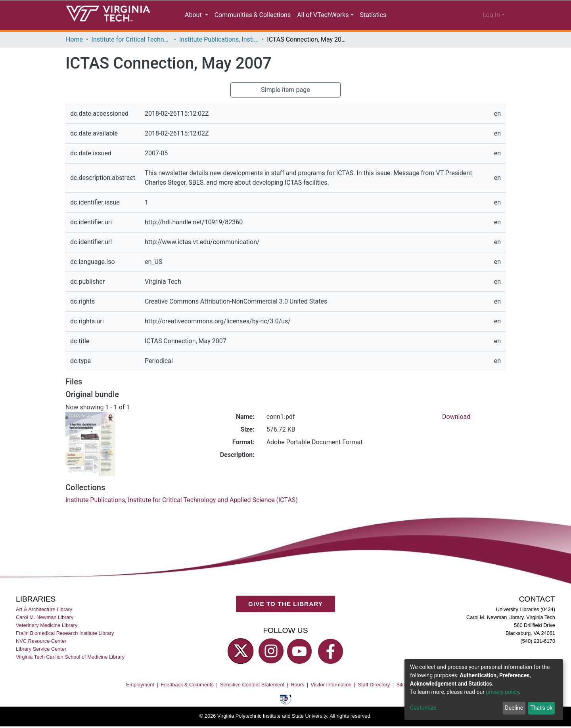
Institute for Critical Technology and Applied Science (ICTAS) (132, 40)
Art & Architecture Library (44, 609)
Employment (140, 685)
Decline (512, 708)
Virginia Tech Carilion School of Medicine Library (70, 657)
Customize (423, 708)
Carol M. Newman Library (45, 617)
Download (456, 417)
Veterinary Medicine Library (47, 625)
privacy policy (507, 692)
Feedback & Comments (187, 685)
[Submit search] (417, 15)
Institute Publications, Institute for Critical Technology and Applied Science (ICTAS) (221, 40)
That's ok (541, 708)
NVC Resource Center (41, 641)
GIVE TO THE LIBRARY (285, 604)
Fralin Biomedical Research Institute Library (65, 633)
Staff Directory (374, 685)
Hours (297, 685)
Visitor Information (331, 685)
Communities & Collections (252, 15)
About (195, 15)
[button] (452, 15)
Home (74, 40)
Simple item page (285, 90)
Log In (491, 15)
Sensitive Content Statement (252, 685)
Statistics (371, 15)
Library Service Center (41, 649)
